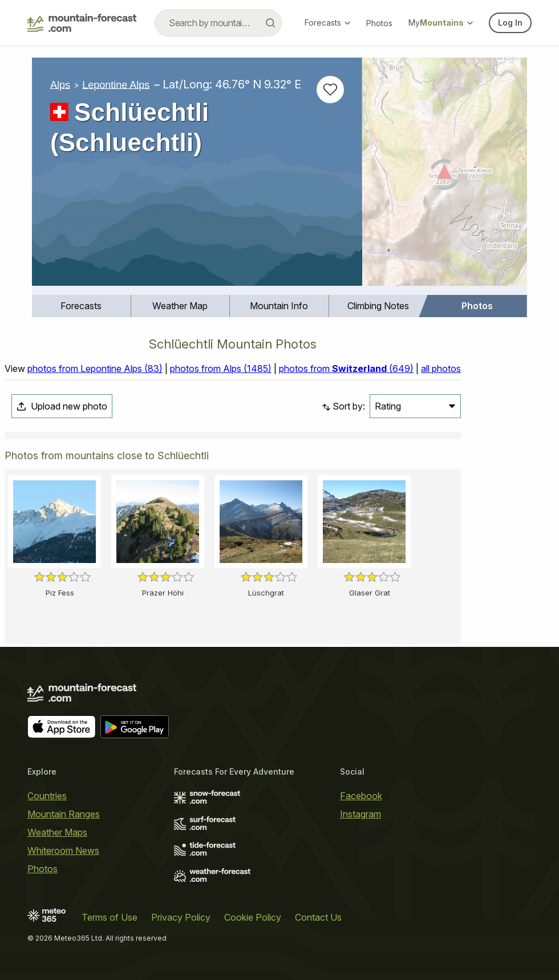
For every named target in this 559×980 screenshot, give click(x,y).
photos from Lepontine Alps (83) (95, 368)
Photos (379, 23)
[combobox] (218, 23)
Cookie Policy (253, 917)
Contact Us (318, 917)
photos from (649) (346, 368)
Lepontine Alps (116, 84)
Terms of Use (110, 917)
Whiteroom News (63, 851)
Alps (60, 84)
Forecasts (327, 23)
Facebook (361, 796)
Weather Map (180, 306)
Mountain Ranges (64, 814)
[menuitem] (82, 306)
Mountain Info (279, 306)
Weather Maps (57, 832)
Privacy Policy (181, 917)
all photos (441, 368)
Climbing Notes (378, 306)
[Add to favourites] (330, 90)
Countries (47, 796)
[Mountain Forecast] (82, 23)
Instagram (360, 814)
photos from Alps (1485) (221, 368)
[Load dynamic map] (445, 176)
